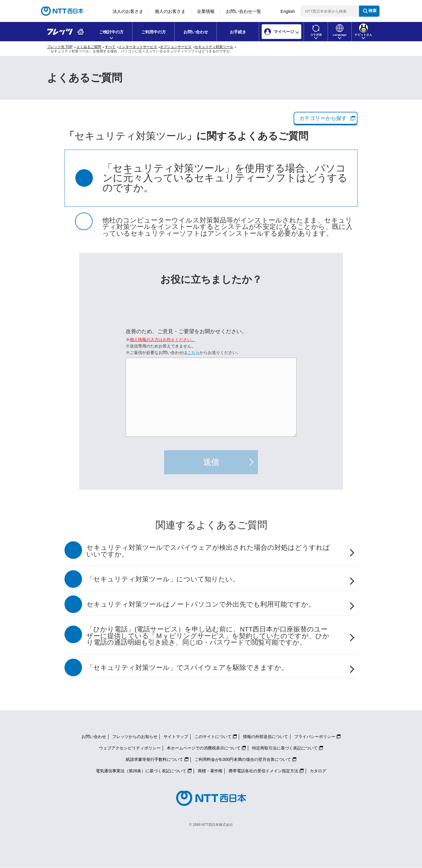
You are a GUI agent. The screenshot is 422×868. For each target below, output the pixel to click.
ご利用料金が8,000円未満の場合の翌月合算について (243, 759)
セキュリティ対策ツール (214, 47)
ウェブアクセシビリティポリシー (130, 748)
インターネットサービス (138, 47)
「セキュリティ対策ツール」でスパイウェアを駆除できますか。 (187, 668)
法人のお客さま (128, 11)
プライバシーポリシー (315, 737)
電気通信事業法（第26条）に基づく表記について (141, 771)
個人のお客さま (170, 11)
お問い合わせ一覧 (244, 11)
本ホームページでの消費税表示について (204, 748)
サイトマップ (176, 737)
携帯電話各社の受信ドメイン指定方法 (263, 771)
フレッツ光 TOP (60, 47)
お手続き (238, 32)
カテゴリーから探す (323, 118)
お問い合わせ (196, 32)
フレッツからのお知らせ (135, 737)
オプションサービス (176, 47)
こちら (193, 352)
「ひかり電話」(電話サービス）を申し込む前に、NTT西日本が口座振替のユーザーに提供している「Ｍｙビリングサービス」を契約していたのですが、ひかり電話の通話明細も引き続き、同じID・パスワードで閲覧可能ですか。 (208, 636)
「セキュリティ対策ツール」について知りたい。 (163, 579)
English (288, 11)
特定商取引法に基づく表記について (285, 748)
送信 (211, 462)
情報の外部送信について (266, 737)
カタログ (318, 771)
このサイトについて (213, 737)
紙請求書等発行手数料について (154, 759)
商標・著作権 (210, 771)
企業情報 (206, 11)
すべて (110, 47)
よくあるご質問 (89, 47)
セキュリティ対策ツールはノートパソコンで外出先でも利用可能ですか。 (201, 604)
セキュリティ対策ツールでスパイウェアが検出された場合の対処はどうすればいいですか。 (208, 551)
